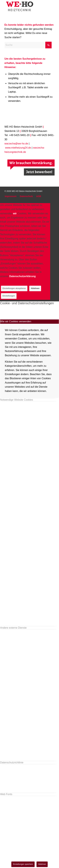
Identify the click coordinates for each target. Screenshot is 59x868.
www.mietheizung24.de (18, 148)
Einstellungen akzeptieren (14, 288)
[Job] (31, 167)
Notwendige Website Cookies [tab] (17, 400)
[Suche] (28, 45)
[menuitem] (11, 196)
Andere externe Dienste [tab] (13, 628)
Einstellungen (9, 296)
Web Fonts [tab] (6, 794)
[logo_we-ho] (24, 6)
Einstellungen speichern (23, 864)
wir (15, 213)
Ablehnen (35, 288)
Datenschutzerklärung (22, 276)
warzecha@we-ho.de (16, 144)
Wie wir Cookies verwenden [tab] (16, 321)
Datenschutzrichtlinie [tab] (12, 762)
